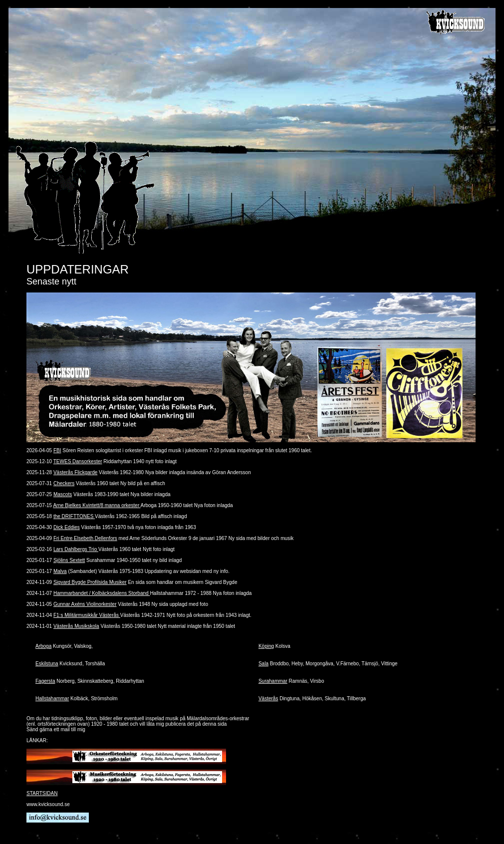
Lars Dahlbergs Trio (76, 549)
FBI (57, 450)
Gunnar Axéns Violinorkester (85, 604)
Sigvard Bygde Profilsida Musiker (90, 582)
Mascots (63, 494)
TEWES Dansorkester (78, 461)
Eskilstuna (47, 664)
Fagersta (45, 681)
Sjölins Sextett (69, 560)
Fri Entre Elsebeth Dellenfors (85, 538)
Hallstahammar (52, 699)
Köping (266, 646)
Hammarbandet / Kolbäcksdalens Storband (102, 593)
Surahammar (273, 681)
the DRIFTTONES (74, 516)
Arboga (43, 646)
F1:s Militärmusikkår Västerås (87, 615)
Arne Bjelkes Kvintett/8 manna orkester (97, 505)
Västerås (268, 699)
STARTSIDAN (42, 793)
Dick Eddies (67, 527)
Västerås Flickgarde (75, 472)
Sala (263, 664)
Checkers (64, 483)
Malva (60, 571)
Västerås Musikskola (76, 626)
